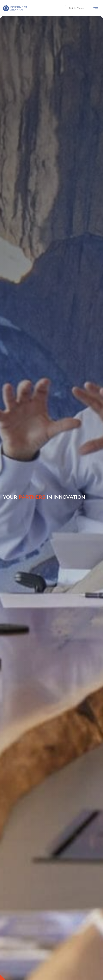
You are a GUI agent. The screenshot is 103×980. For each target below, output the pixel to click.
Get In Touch (77, 8)
